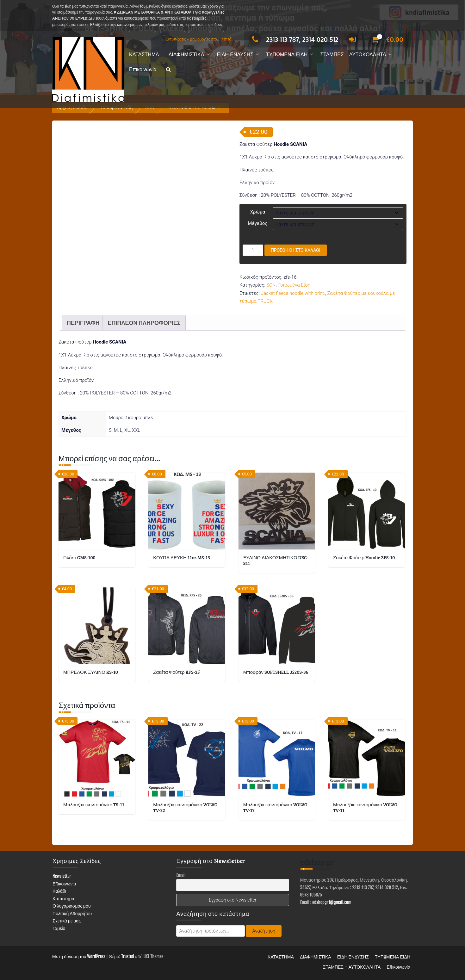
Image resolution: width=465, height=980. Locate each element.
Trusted (127, 956)
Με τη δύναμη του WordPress (79, 956)
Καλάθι (59, 891)
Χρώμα (258, 212)
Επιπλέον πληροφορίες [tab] (144, 323)
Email (181, 875)
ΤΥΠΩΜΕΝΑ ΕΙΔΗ (287, 55)
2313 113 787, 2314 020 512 (293, 39)
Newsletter (62, 876)
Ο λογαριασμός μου (72, 906)
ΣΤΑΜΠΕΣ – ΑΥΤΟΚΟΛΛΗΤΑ (353, 55)
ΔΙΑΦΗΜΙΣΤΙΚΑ (186, 55)
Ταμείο (59, 928)
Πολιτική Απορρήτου (72, 913)
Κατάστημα (63, 899)
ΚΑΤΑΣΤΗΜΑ (144, 55)
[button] (168, 70)
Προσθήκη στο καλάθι (296, 250)
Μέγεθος (257, 223)
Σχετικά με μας (67, 921)
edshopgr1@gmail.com (332, 902)
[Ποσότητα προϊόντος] (253, 250)
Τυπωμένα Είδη (294, 285)
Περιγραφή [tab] (83, 323)
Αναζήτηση (264, 931)
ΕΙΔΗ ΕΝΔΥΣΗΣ (235, 55)
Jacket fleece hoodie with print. (293, 293)
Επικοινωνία (143, 69)
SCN (271, 285)
